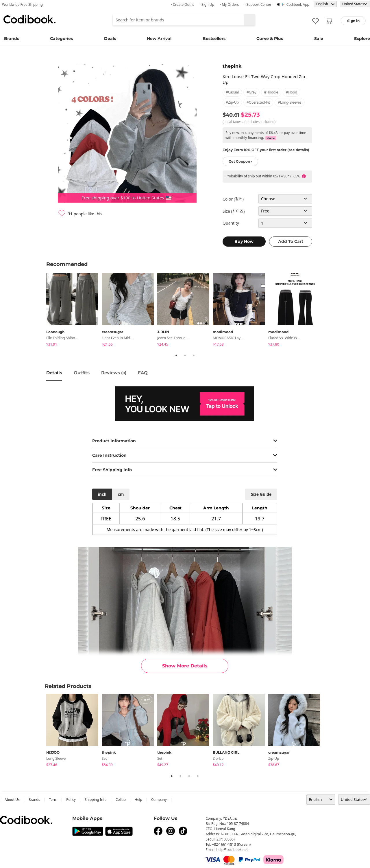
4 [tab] (198, 776)
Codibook (29, 19)
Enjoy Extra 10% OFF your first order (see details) (266, 150)
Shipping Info (96, 800)
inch (102, 494)
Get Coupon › (240, 161)
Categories (61, 38)
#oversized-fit (258, 102)
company (159, 800)
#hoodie (271, 92)
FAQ (143, 373)
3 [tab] (194, 355)
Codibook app (298, 4)
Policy (71, 800)
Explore (362, 38)
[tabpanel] (74, 311)
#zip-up (232, 102)
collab (121, 800)
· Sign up (207, 4)
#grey (251, 92)
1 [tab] (176, 355)
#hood (292, 92)
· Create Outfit (183, 4)
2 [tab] (185, 355)
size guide (261, 494)
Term (53, 800)
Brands (12, 38)
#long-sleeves (290, 102)
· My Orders (229, 4)
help (138, 800)
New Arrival (159, 38)
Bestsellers (214, 38)
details (54, 373)
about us (12, 800)
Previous (42, 311)
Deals (110, 38)
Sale (319, 38)
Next (328, 311)
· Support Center (258, 4)
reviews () (114, 373)
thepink (232, 66)
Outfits (82, 373)
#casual (232, 92)
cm (121, 494)
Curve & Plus (270, 38)
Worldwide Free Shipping (22, 4)
